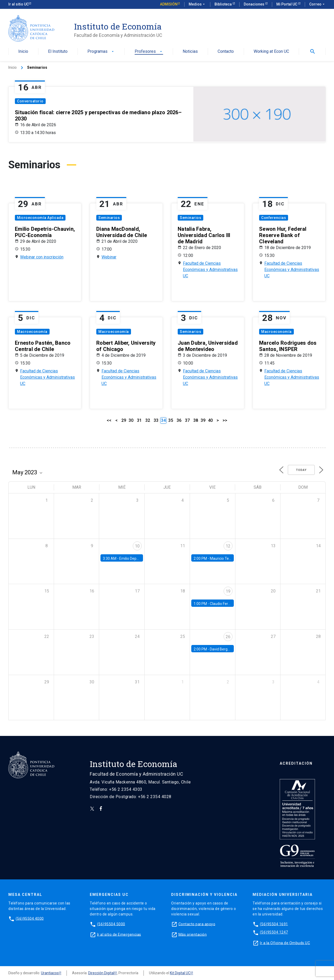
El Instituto (58, 52)
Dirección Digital (101, 973)
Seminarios (109, 218)
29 (124, 420)
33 (156, 420)
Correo (317, 4)
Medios (197, 4)
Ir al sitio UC (19, 4)
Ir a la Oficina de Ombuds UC (285, 943)
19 (228, 591)
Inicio (23, 52)
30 (131, 420)
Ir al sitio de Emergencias (119, 934)
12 (228, 546)
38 (196, 420)
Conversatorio (30, 101)
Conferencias (274, 218)
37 (187, 420)
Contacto (226, 52)
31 (139, 420)
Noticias (190, 52)
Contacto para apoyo (197, 924)
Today (301, 470)
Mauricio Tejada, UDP (227, 558)
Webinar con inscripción (42, 257)
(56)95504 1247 (274, 932)
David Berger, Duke (225, 649)
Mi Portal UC (287, 4)
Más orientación (193, 934)
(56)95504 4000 (30, 918)
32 (148, 420)
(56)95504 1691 (274, 924)
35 (171, 420)
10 (137, 546)
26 (228, 637)
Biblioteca (223, 4)
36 (179, 420)
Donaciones (254, 4)
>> (225, 420)
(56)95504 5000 (111, 924)
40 (210, 420)
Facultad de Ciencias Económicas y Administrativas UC (210, 270)
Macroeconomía (32, 332)
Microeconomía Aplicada (40, 218)
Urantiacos (50, 973)
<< (109, 420)
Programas (101, 52)
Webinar (109, 257)
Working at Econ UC (271, 52)
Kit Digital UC (180, 973)
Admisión (169, 4)
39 (203, 420)
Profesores (149, 52)
